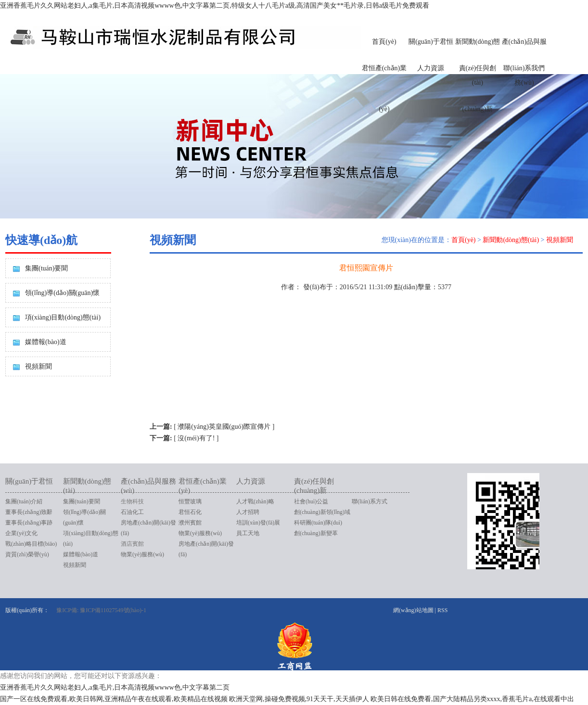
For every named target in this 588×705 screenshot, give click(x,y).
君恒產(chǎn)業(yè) (384, 89)
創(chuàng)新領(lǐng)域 (322, 512)
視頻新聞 (38, 366)
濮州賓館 (190, 523)
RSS (442, 610)
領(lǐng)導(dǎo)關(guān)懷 (62, 293)
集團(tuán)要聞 (46, 268)
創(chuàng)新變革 (316, 533)
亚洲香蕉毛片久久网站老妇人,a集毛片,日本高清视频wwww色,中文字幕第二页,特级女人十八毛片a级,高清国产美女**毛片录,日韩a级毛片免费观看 (215, 6)
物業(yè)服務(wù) (142, 554)
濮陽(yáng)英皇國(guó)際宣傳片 (224, 427)
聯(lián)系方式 (370, 501)
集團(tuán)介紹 (24, 501)
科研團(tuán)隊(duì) (318, 523)
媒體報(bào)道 (46, 342)
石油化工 (132, 512)
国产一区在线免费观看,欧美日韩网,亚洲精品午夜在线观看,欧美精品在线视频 (114, 699)
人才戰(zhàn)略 (255, 501)
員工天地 (248, 533)
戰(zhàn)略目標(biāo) (31, 544)
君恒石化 (190, 512)
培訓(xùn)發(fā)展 (258, 523)
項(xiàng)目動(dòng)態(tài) (63, 317)
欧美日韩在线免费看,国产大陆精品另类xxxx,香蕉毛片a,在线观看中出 (472, 699)
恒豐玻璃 (190, 501)
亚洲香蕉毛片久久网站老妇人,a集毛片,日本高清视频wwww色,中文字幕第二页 (115, 687)
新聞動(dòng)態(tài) (511, 240)
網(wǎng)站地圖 (413, 610)
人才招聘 (248, 512)
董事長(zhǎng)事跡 (29, 523)
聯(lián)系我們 (524, 68)
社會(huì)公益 (311, 501)
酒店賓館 (132, 544)
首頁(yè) (384, 42)
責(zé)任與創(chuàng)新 (478, 89)
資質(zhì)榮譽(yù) (27, 554)
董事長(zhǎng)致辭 (29, 512)
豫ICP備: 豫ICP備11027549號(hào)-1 (101, 610)
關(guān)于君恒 (431, 42)
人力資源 (431, 68)
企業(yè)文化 (21, 533)
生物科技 (132, 501)
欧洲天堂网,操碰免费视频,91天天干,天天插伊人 (299, 699)
